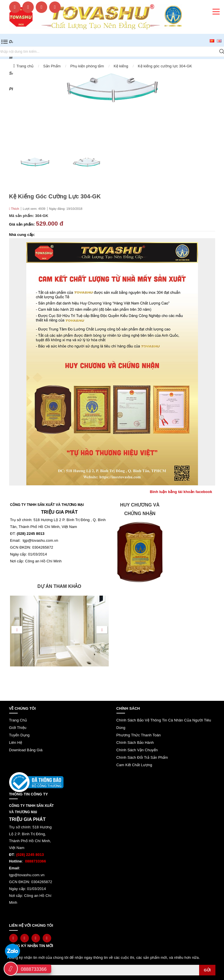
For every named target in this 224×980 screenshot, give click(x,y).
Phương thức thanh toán (139, 735)
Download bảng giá (26, 750)
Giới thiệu (18, 728)
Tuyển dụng (19, 735)
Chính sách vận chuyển (137, 750)
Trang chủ (25, 66)
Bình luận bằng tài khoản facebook (181, 492)
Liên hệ (16, 743)
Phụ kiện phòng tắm (87, 66)
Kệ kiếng (121, 66)
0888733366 (34, 969)
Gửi (207, 970)
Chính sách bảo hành (135, 743)
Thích (14, 209)
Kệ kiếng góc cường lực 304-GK (165, 66)
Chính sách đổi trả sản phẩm (142, 757)
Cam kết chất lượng (134, 765)
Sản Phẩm (52, 66)
